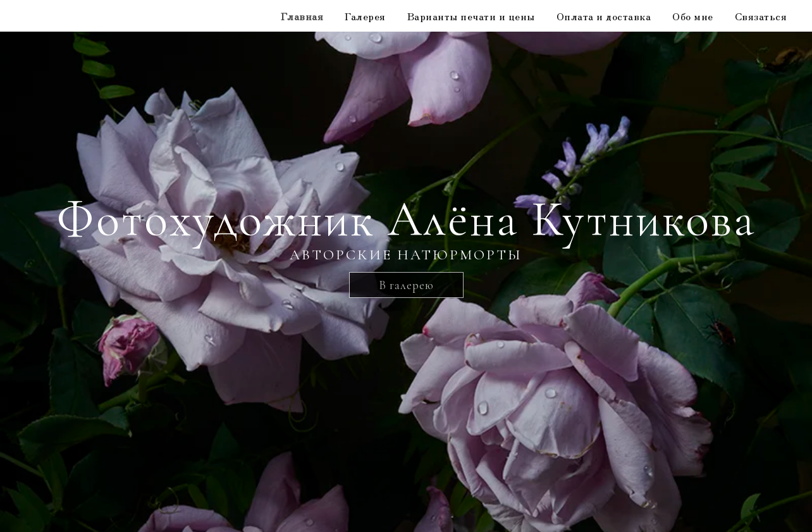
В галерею (406, 285)
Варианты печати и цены (471, 16)
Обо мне (693, 16)
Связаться (761, 16)
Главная (302, 16)
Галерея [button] (365, 16)
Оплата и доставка (604, 16)
